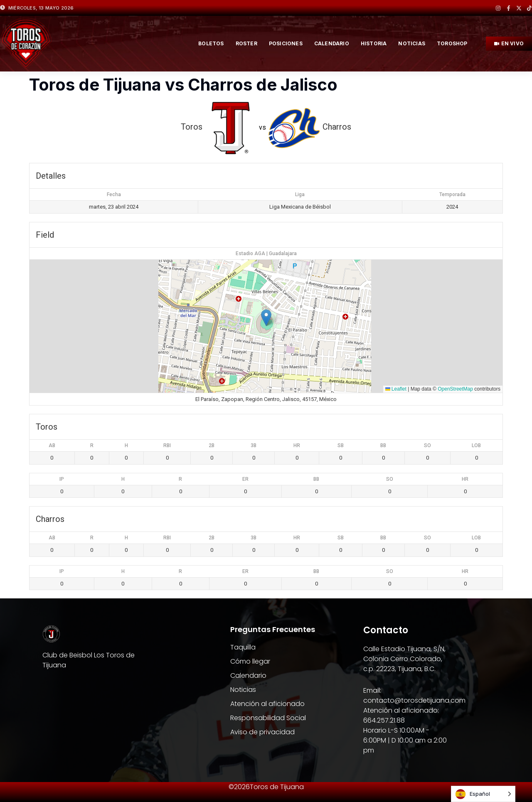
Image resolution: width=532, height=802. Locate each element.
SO (427, 445)
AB (52, 445)
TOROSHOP (452, 43)
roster (246, 43)
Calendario (332, 43)
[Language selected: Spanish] (483, 794)
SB (341, 445)
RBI (167, 445)
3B (254, 445)
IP (62, 479)
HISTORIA (374, 43)
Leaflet (396, 389)
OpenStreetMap (455, 389)
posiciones (286, 43)
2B (212, 445)
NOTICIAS (412, 43)
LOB (476, 445)
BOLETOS (211, 43)
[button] (266, 318)
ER (245, 479)
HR (297, 445)
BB (383, 445)
